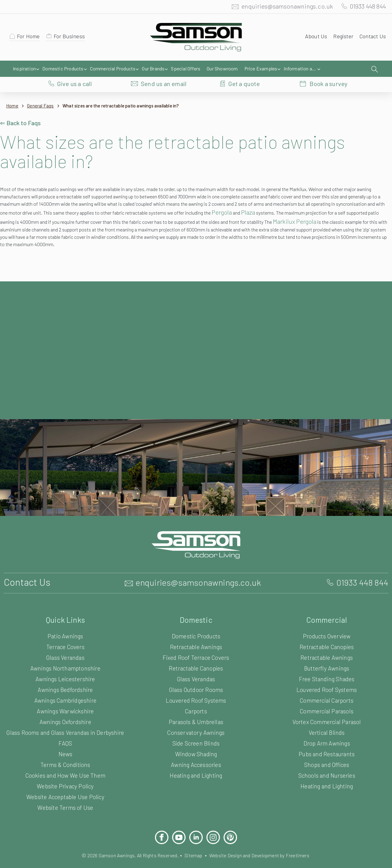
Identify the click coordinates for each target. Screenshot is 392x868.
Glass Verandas (65, 645)
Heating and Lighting (196, 763)
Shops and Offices (326, 752)
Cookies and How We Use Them (65, 769)
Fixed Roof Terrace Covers (196, 645)
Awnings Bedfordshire (65, 677)
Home (12, 93)
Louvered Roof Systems (196, 688)
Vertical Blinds (326, 720)
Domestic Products (196, 624)
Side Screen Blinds (196, 731)
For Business (72, 38)
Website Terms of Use (65, 801)
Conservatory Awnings (196, 720)
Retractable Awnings (196, 634)
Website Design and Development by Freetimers (264, 849)
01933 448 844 (365, 8)
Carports (196, 699)
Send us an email (164, 69)
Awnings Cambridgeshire (65, 688)
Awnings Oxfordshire (65, 709)
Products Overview (327, 624)
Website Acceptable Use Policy (65, 790)
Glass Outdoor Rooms (196, 677)
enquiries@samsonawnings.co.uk (281, 8)
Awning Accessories (196, 752)
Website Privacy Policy (65, 779)
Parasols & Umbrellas (196, 709)
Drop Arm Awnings (327, 731)
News (65, 747)
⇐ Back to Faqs (21, 110)
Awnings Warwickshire (65, 699)
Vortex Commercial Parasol (327, 709)
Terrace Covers (66, 634)
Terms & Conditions (65, 758)
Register (341, 38)
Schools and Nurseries (327, 763)
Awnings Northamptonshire (65, 656)
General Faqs (42, 93)
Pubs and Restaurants (327, 741)
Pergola (314, 200)
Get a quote (244, 69)
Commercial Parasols (326, 699)
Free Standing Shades (327, 666)
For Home (29, 38)
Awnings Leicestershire (65, 666)
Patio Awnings (66, 624)
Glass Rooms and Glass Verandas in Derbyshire (65, 723)
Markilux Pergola (23, 216)
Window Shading (196, 741)
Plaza (343, 200)
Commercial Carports (327, 688)
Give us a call (75, 69)
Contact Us (372, 38)
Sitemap (193, 849)
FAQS (65, 736)
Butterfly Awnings (327, 656)
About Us (313, 38)
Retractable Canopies (196, 656)
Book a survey (328, 69)
